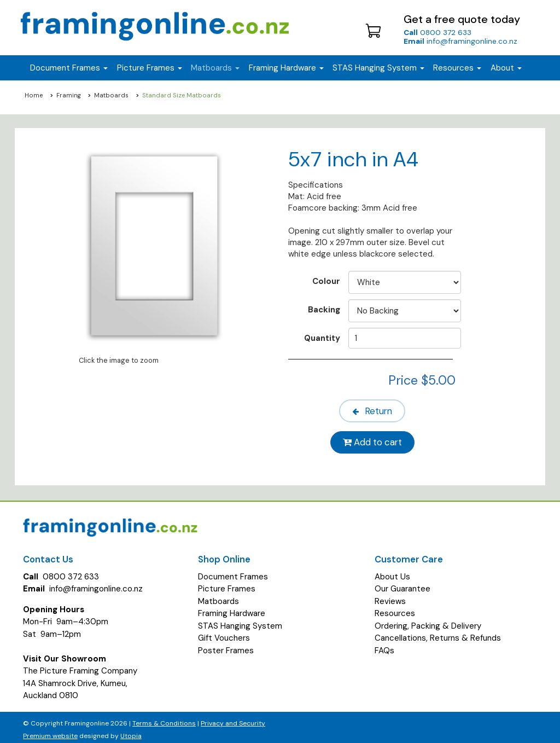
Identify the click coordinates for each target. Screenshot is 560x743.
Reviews (390, 596)
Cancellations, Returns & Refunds (438, 633)
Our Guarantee (402, 584)
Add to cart (375, 439)
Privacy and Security (233, 719)
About (506, 68)
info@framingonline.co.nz (460, 41)
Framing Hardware (232, 608)
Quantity (322, 338)
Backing (324, 309)
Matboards (111, 95)
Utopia (131, 731)
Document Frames (233, 572)
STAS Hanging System (240, 621)
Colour (326, 281)
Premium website (50, 731)
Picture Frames (227, 584)
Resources (457, 68)
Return (375, 409)
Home (34, 95)
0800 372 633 (437, 32)
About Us (392, 572)
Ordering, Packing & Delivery (428, 621)
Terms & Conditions (164, 719)
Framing (69, 95)
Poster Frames (226, 646)
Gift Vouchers (224, 633)
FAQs (384, 646)
